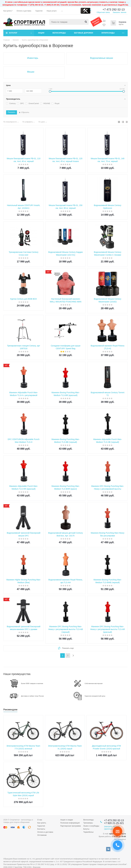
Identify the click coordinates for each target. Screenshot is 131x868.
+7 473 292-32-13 (114, 9)
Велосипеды (59, 33)
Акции (41, 33)
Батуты (86, 829)
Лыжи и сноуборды (91, 826)
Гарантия (41, 826)
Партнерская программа (70, 826)
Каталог (13, 33)
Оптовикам (42, 835)
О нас (40, 820)
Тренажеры (88, 823)
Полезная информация (70, 823)
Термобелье (88, 832)
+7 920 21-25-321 (114, 823)
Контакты (41, 829)
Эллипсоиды (108, 33)
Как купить (42, 823)
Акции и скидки (67, 820)
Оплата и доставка (45, 832)
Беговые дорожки (84, 33)
